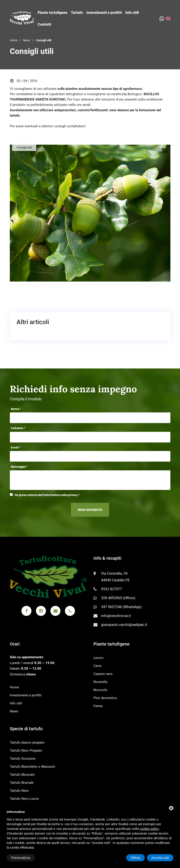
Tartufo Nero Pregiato (26, 751)
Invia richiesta (90, 510)
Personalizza (21, 858)
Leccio (98, 658)
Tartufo (77, 13)
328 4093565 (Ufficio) (118, 598)
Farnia (98, 706)
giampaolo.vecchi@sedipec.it (124, 625)
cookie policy (149, 829)
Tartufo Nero (19, 791)
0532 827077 (112, 589)
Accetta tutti (160, 858)
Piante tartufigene (53, 13)
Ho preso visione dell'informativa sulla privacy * (48, 495)
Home (14, 40)
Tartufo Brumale (22, 783)
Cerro (98, 666)
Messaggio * (19, 467)
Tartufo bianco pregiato (27, 743)
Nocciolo (100, 690)
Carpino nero (103, 674)
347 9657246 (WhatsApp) (121, 607)
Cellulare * (18, 428)
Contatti (44, 24)
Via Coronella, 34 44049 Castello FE (115, 577)
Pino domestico (105, 698)
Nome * (16, 409)
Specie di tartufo (26, 729)
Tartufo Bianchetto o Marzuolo (33, 767)
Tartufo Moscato (22, 775)
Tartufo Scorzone (23, 759)
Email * (16, 447)
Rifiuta (136, 858)
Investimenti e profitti (104, 13)
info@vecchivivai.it (116, 616)
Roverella (100, 682)
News (27, 40)
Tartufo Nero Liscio (24, 799)
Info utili (132, 13)
